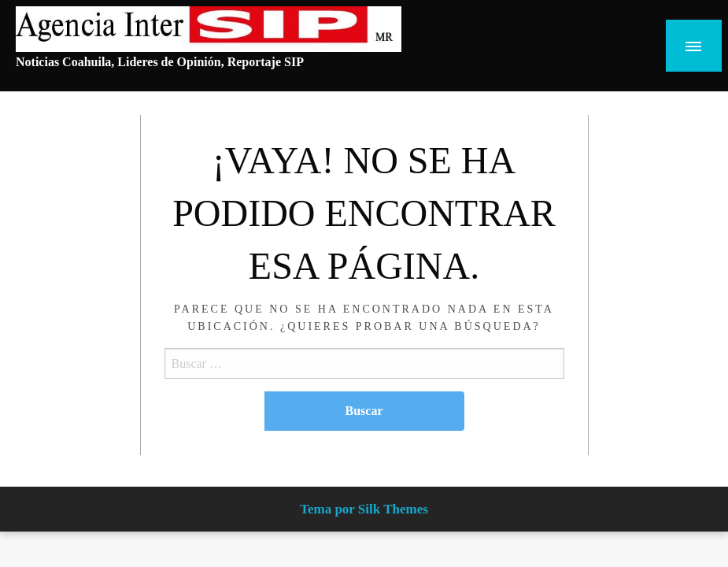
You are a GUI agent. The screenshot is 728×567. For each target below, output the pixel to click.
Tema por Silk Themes (364, 509)
